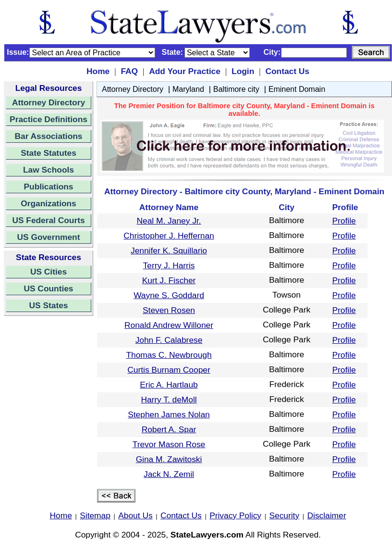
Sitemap (95, 515)
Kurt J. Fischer (169, 280)
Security (285, 515)
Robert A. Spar (169, 429)
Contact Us (287, 71)
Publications (48, 187)
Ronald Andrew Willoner (169, 325)
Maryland (188, 89)
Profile (344, 221)
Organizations (49, 203)
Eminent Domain (297, 89)
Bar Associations (49, 136)
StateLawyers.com (207, 535)
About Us (135, 515)
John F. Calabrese (169, 340)
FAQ (129, 71)
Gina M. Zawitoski (169, 459)
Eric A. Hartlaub (169, 385)
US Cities (49, 272)
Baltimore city (236, 89)
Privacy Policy (235, 515)
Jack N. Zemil (169, 474)
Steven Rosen (169, 310)
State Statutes (49, 153)
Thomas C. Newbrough (169, 355)
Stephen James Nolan (169, 414)
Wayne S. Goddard (169, 295)
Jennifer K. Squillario (169, 250)
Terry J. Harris (169, 265)
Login (243, 71)
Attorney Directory (49, 102)
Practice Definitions (49, 119)
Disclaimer (327, 515)
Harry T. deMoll (169, 400)
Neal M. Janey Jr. (169, 221)
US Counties (48, 288)
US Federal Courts (48, 220)
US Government (49, 237)
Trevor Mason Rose (169, 444)
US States (49, 305)
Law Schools (49, 170)
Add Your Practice (185, 71)
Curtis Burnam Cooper (169, 370)
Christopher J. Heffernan (169, 236)
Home (98, 71)
